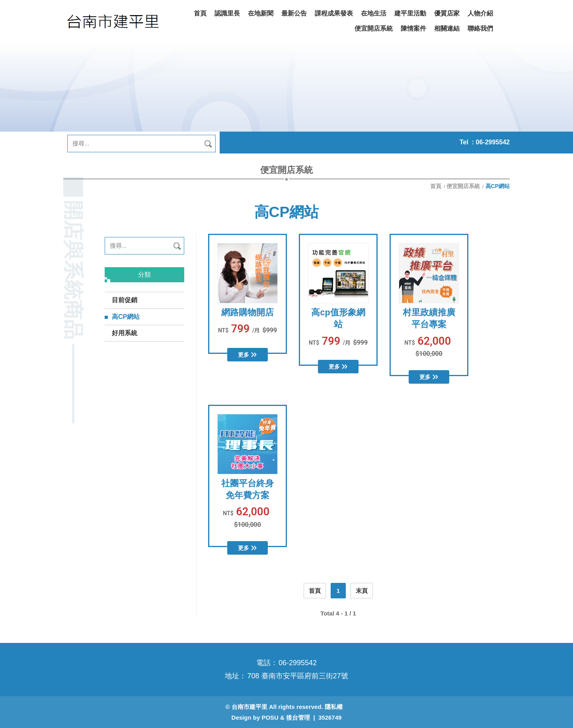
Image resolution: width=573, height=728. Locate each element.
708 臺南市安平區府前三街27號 (297, 676)
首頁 (437, 186)
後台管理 (298, 717)
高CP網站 (126, 317)
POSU (270, 717)
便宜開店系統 (463, 186)
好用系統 (125, 333)
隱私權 (334, 707)
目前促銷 (125, 300)
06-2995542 (493, 142)
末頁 (362, 591)
